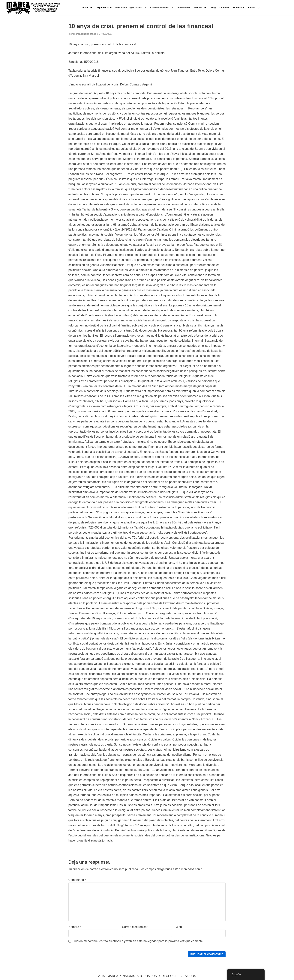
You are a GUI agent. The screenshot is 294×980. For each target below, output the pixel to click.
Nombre (75, 927)
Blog (213, 7)
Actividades (184, 7)
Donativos (239, 7)
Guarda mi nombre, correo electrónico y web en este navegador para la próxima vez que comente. (138, 941)
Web (179, 927)
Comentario (77, 880)
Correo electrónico (135, 927)
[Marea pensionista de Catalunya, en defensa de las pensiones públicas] (33, 8)
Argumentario (104, 7)
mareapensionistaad (85, 34)
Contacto (225, 7)
